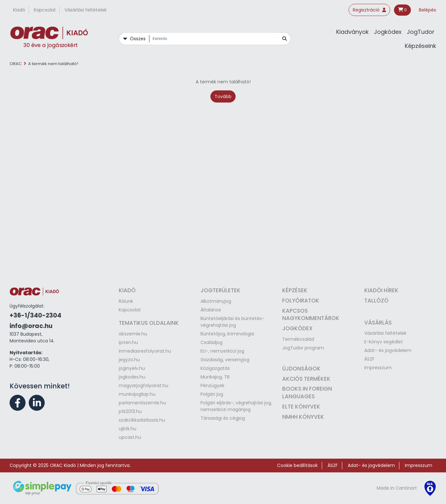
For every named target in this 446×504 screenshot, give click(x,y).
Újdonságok (301, 369)
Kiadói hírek (381, 290)
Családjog (212, 342)
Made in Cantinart (397, 488)
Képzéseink (420, 46)
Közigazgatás (215, 368)
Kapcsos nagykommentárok (311, 315)
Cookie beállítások (297, 465)
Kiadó (19, 10)
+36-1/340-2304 (35, 315)
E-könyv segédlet (384, 342)
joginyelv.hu (132, 368)
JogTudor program (303, 348)
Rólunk (126, 301)
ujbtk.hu (128, 429)
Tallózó (376, 301)
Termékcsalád (298, 339)
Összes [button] (138, 39)
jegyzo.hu (129, 360)
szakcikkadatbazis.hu (142, 420)
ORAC (16, 64)
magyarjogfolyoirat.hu (144, 386)
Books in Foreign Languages (307, 393)
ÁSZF (369, 359)
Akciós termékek (306, 379)
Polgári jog (212, 394)
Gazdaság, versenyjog (225, 360)
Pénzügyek (212, 386)
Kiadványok (352, 32)
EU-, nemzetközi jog (222, 351)
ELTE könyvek (301, 407)
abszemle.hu (133, 334)
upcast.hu (130, 437)
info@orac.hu (31, 326)
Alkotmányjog (216, 301)
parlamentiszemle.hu (142, 403)
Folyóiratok (301, 301)
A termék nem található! (53, 64)
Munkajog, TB (215, 377)
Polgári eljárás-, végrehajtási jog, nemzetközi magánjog (236, 406)
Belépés (427, 10)
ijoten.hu (128, 342)
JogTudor (421, 32)
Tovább (223, 96)
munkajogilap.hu (137, 394)
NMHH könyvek (303, 417)
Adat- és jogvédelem (388, 350)
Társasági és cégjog (223, 418)
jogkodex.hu (132, 377)
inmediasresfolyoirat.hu (145, 351)
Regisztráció (369, 10)
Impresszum (378, 368)
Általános (211, 310)
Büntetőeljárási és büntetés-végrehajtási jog (232, 322)
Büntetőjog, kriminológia (227, 334)
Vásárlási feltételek (86, 10)
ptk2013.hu (130, 411)
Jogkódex (388, 32)
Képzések (295, 290)
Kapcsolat (45, 10)
